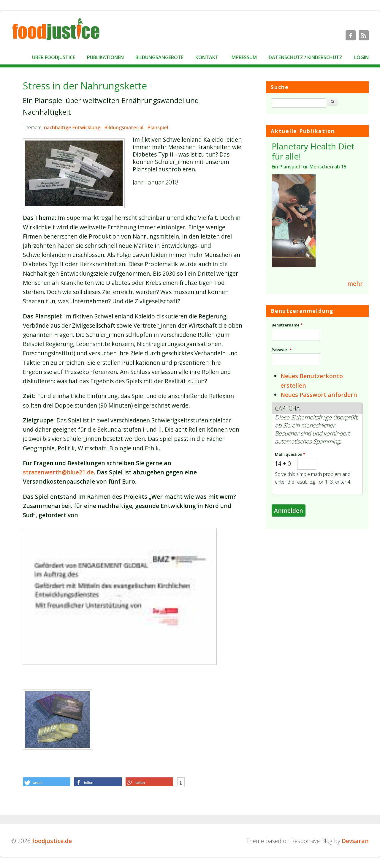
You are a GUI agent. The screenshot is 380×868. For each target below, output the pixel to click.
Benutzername (287, 325)
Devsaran (355, 841)
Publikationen (105, 57)
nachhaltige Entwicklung (72, 127)
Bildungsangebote (159, 57)
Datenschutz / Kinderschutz (305, 57)
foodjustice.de (52, 841)
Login (361, 57)
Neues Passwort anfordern (319, 395)
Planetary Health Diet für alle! (313, 151)
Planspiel (158, 127)
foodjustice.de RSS (364, 35)
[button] (47, 782)
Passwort (282, 350)
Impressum (244, 57)
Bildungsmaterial (124, 127)
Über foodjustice (54, 57)
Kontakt (207, 57)
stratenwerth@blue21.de (58, 472)
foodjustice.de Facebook (351, 35)
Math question (290, 454)
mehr (355, 284)
